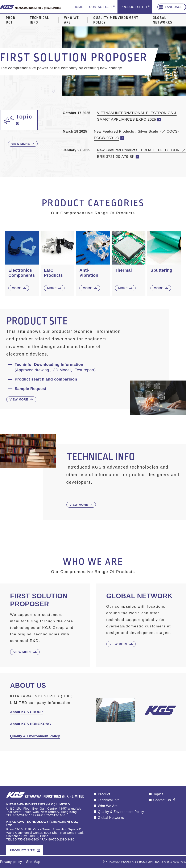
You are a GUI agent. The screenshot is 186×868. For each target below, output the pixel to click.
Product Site (22, 850)
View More (21, 144)
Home (78, 7)
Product (11, 20)
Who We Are (72, 20)
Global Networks (163, 20)
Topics (158, 794)
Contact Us (162, 800)
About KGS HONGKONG (30, 724)
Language (174, 7)
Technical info (40, 20)
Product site (133, 7)
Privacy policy (11, 862)
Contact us (99, 7)
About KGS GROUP (26, 712)
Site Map (33, 862)
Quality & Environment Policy (116, 20)
